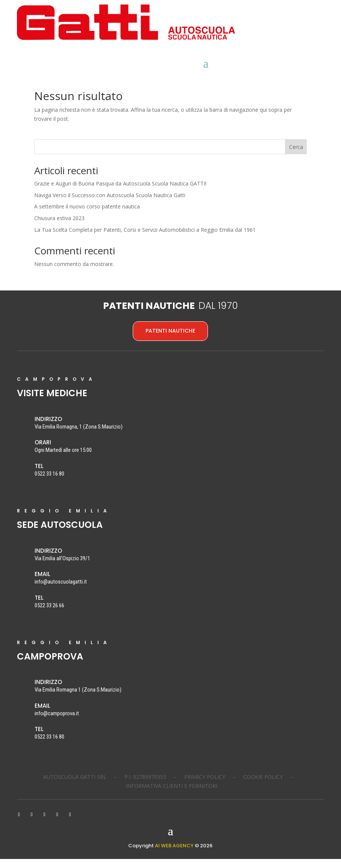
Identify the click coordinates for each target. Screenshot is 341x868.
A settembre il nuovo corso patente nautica (87, 215)
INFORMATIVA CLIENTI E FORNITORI (171, 795)
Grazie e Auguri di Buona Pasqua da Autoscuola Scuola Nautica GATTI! (120, 192)
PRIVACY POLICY (205, 786)
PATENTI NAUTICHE (170, 340)
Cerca (296, 156)
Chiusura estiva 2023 (59, 227)
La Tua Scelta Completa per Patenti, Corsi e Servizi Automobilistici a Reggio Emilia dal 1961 (145, 239)
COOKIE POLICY (263, 786)
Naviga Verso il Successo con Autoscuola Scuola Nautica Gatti (110, 204)
